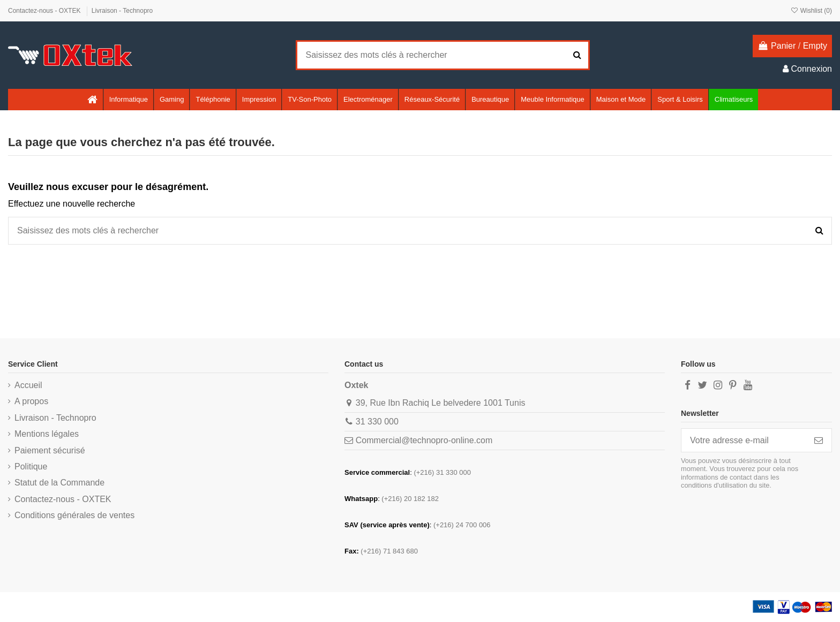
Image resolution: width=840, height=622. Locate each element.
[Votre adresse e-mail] (744, 440)
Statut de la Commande (59, 483)
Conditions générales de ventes (74, 515)
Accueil (28, 385)
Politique (31, 466)
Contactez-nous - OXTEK (45, 11)
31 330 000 (377, 422)
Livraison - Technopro (122, 11)
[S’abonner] (819, 440)
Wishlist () (811, 11)
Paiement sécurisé (50, 450)
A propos (31, 401)
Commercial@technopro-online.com (424, 440)
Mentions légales (47, 434)
